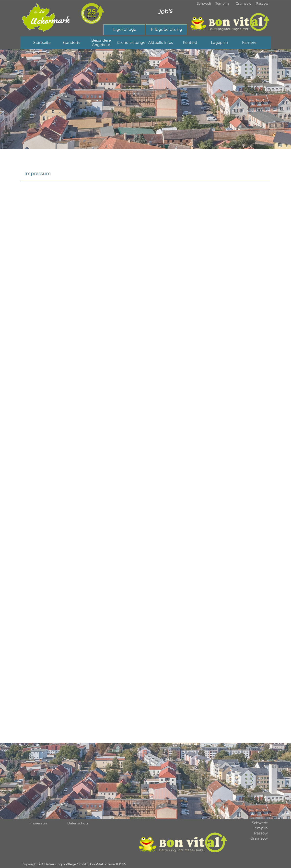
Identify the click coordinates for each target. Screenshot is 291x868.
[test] (124, 30)
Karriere (249, 43)
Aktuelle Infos (160, 43)
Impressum (39, 823)
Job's (164, 11)
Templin (222, 3)
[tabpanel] (145, 99)
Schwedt (204, 3)
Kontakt (190, 43)
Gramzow (244, 3)
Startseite (42, 43)
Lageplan (220, 43)
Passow (262, 3)
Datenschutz (78, 823)
